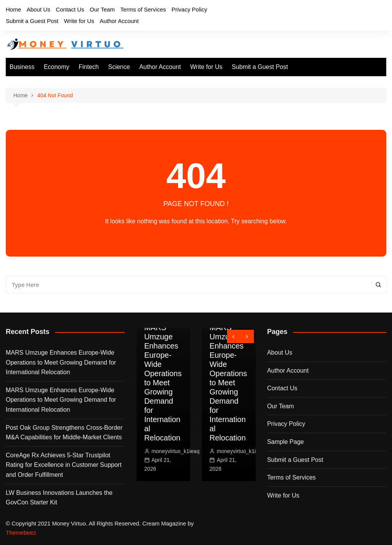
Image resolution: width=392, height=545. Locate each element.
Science (119, 67)
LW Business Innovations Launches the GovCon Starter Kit (59, 498)
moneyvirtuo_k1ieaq (176, 451)
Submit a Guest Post (32, 21)
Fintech (89, 67)
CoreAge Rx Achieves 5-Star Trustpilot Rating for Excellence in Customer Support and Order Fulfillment (64, 465)
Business (22, 67)
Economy (56, 67)
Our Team (102, 9)
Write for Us (79, 21)
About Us (38, 9)
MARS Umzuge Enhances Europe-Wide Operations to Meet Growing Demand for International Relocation (61, 362)
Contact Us (70, 9)
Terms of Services (143, 9)
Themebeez (21, 533)
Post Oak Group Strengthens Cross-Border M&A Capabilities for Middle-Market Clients (64, 433)
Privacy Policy (189, 9)
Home (13, 9)
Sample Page (286, 442)
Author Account (119, 21)
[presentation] (234, 336)
